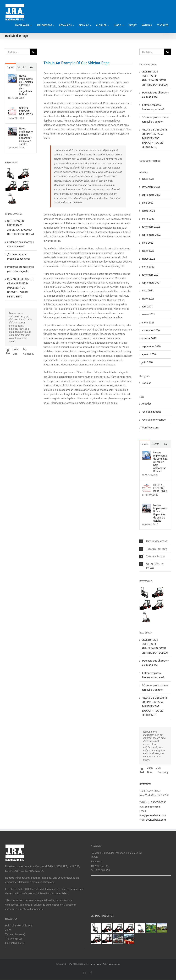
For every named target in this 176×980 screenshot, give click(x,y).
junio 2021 (147, 291)
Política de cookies (111, 964)
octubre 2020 (149, 338)
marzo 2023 (148, 211)
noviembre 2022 (151, 227)
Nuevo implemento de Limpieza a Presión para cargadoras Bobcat (26, 85)
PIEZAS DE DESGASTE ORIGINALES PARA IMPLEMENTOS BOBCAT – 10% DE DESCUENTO (20, 288)
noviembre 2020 (151, 331)
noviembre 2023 (151, 187)
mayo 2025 (148, 179)
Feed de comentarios (154, 420)
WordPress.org (150, 428)
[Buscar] (33, 52)
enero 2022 (148, 267)
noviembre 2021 (151, 275)
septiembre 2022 (151, 235)
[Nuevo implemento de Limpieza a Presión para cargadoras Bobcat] (12, 76)
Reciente (21, 67)
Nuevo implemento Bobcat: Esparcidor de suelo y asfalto (26, 136)
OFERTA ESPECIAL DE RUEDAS (26, 111)
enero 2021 (148, 323)
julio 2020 (147, 362)
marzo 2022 (148, 259)
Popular (10, 67)
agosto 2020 (149, 354)
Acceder (146, 404)
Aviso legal (96, 964)
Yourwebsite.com (156, 820)
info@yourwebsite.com (153, 815)
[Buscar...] (18, 52)
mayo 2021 (148, 299)
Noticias (146, 383)
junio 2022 (147, 243)
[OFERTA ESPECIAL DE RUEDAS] (12, 109)
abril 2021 (147, 307)
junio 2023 (147, 203)
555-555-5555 (158, 802)
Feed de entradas (151, 412)
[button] (155, 541)
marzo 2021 (148, 315)
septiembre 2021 (151, 283)
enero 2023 (148, 219)
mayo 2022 (148, 251)
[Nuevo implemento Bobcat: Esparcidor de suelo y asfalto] (12, 129)
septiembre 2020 (151, 347)
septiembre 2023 (151, 195)
